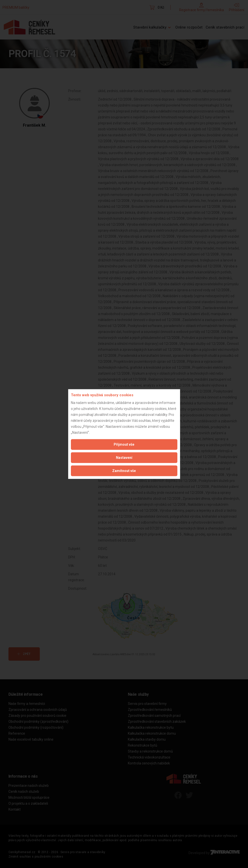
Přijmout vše (124, 444)
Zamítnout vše (124, 470)
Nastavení (124, 457)
